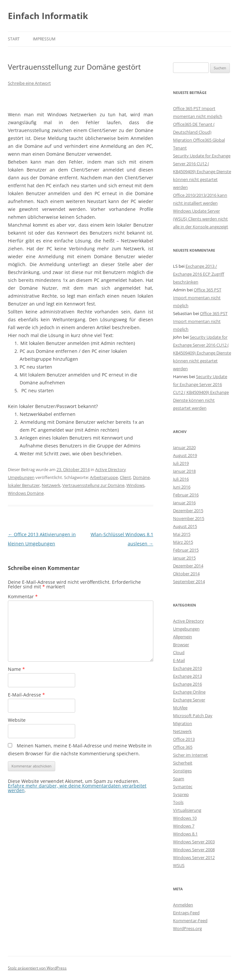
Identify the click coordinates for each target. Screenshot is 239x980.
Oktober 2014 (186, 574)
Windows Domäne (26, 493)
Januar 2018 (184, 471)
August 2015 (185, 526)
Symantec (183, 786)
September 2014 (189, 581)
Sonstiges (182, 771)
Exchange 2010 (187, 668)
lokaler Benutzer (24, 485)
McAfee (180, 708)
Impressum (44, 39)
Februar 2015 (186, 550)
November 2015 (189, 518)
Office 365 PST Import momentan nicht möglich (197, 298)
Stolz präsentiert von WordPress (37, 968)
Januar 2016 (184, 503)
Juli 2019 (181, 463)
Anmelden (183, 905)
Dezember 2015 (188, 511)
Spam (179, 779)
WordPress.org (187, 928)
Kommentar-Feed (190, 921)
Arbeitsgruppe (104, 477)
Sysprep (181, 794)
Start (14, 39)
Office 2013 (184, 739)
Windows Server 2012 (194, 857)
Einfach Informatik (48, 16)
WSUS (179, 865)
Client (125, 477)
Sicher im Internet (190, 755)
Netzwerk (51, 485)
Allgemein (183, 637)
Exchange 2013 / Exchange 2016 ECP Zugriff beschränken (199, 274)
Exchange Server (189, 700)
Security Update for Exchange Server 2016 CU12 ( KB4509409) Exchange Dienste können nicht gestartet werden (202, 171)
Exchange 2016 (187, 684)
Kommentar (23, 596)
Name (16, 669)
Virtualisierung (187, 810)
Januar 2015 (184, 558)
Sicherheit (183, 763)
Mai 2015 (182, 534)
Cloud (179, 652)
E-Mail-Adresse (26, 695)
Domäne (141, 477)
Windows (135, 485)
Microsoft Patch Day (193, 716)
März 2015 (183, 542)
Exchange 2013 (187, 676)
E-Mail (179, 660)
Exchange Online (189, 692)
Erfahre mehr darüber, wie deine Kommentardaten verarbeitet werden (77, 788)
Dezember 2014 (188, 566)
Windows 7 (184, 826)
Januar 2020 (184, 447)
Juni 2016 (182, 487)
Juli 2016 (181, 479)
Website (17, 720)
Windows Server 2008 (194, 850)
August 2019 (185, 455)
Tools (178, 802)
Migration (183, 723)
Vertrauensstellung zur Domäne (93, 485)
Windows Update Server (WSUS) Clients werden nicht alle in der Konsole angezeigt (201, 219)
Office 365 (183, 747)
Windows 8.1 (185, 834)
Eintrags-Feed (186, 913)
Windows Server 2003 (194, 842)
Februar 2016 (186, 495)
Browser (181, 645)
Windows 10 (185, 818)
